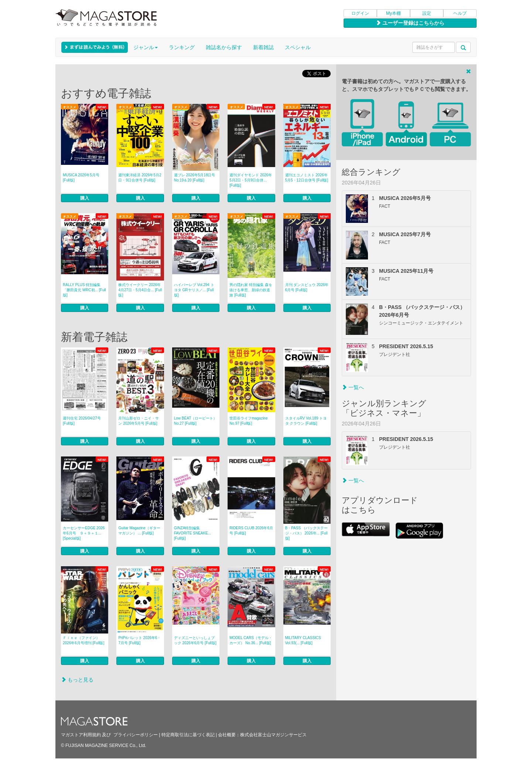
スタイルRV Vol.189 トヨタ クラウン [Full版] (306, 421)
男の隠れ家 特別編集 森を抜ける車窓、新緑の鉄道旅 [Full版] (251, 290)
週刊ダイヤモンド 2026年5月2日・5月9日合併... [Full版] (251, 180)
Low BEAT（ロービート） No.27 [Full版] (196, 421)
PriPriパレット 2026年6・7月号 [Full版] (139, 640)
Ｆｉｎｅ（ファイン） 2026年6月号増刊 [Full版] (83, 640)
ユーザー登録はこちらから (410, 23)
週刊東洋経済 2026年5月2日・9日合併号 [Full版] (140, 178)
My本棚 (393, 13)
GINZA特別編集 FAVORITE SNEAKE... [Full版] (192, 533)
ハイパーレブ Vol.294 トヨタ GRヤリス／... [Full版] (194, 290)
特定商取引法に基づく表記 (188, 735)
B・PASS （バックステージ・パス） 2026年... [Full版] (306, 533)
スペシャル (298, 47)
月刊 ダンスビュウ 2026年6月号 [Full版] (307, 287)
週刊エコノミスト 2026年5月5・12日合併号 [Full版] (307, 178)
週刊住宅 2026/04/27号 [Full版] (82, 421)
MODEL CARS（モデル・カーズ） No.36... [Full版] (251, 640)
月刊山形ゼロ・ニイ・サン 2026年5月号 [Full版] (139, 421)
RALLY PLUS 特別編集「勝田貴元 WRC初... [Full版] (84, 290)
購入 (85, 198)
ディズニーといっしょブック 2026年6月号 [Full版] (195, 640)
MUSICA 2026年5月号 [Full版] (81, 178)
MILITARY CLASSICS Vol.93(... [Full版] (303, 640)
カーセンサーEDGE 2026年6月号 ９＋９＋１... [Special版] (84, 533)
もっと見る (77, 680)
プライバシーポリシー (136, 735)
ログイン (360, 13)
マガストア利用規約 (81, 735)
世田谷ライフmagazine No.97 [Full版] (248, 421)
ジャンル (146, 47)
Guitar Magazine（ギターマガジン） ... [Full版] (139, 531)
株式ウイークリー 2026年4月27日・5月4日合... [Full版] (140, 290)
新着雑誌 (263, 47)
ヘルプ (460, 13)
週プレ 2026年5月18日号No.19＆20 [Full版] (195, 178)
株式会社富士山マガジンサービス (273, 735)
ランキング (182, 47)
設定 (427, 13)
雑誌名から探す (224, 47)
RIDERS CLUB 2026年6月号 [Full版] (251, 531)
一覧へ (353, 387)
